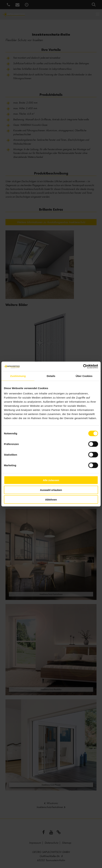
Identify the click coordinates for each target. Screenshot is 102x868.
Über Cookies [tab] (84, 376)
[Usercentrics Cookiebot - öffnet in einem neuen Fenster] (83, 366)
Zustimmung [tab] (18, 376)
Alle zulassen (51, 480)
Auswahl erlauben (51, 490)
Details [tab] (51, 376)
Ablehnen (51, 500)
